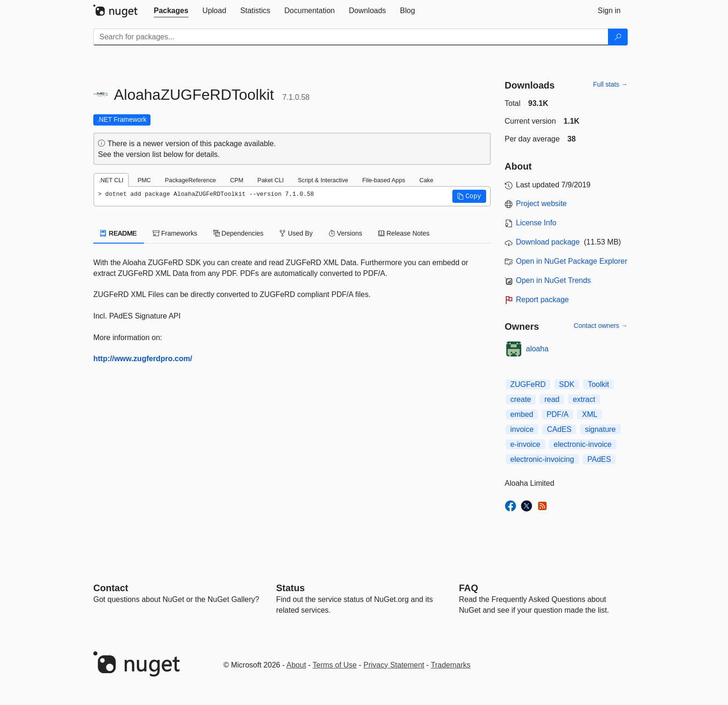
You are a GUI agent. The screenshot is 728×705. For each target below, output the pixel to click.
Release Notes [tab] (404, 233)
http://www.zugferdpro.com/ (143, 359)
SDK (567, 384)
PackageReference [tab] (191, 180)
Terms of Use (335, 665)
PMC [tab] (144, 180)
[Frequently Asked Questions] (469, 588)
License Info (536, 223)
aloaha (537, 349)
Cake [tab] (426, 180)
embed (522, 414)
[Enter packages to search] (351, 37)
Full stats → (610, 84)
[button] (469, 196)
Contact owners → (601, 326)
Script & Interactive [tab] (323, 180)
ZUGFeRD (528, 384)
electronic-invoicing (542, 459)
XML (589, 414)
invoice (522, 429)
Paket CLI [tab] (270, 180)
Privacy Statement (394, 665)
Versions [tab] (345, 233)
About (296, 665)
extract (584, 399)
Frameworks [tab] (175, 233)
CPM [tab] (237, 180)
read (552, 399)
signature (600, 429)
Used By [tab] (296, 233)
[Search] (618, 37)
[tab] (171, 11)
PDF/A (558, 414)
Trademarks (451, 665)
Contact (111, 588)
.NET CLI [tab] (111, 180)
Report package (543, 300)
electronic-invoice (583, 444)
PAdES (599, 459)
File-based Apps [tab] (384, 180)
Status (290, 588)
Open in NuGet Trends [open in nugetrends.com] (554, 280)
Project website (542, 204)
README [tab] (119, 233)
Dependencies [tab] (238, 233)
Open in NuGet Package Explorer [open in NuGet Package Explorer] (572, 261)
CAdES (559, 429)
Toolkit (598, 384)
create (521, 399)
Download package (548, 242)
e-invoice (525, 444)
